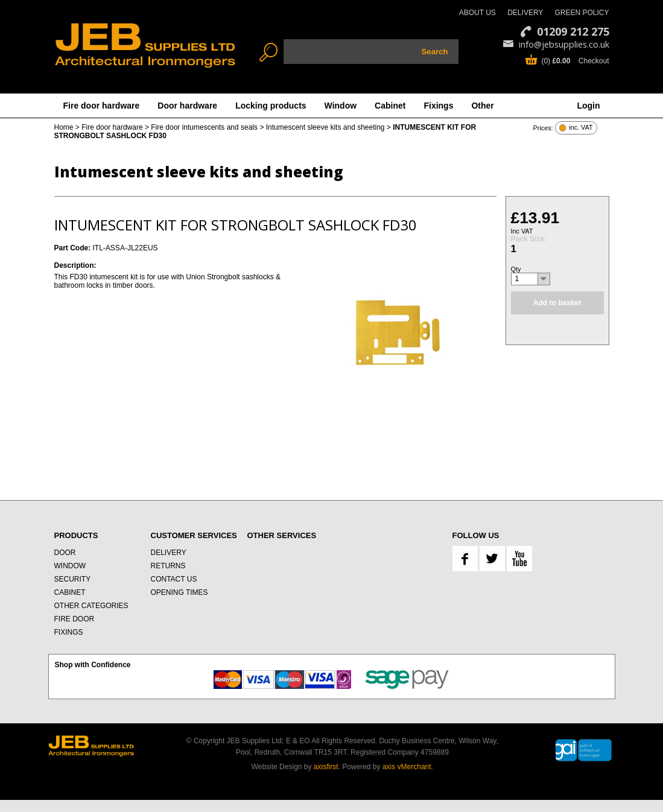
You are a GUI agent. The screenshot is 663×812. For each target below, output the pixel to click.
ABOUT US (477, 13)
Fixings (438, 106)
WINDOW (70, 566)
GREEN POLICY (582, 13)
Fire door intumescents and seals (204, 127)
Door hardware (187, 106)
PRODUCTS (76, 535)
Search (435, 52)
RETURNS (168, 566)
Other (482, 106)
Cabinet (390, 106)
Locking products (271, 106)
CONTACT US (174, 579)
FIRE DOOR (75, 619)
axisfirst (326, 767)
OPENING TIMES (179, 592)
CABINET (70, 592)
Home (64, 127)
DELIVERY (525, 13)
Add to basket (557, 303)
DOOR (65, 553)
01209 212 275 (573, 31)
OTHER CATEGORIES (91, 606)
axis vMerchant (407, 767)
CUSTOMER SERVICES (194, 535)
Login (588, 106)
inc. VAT (581, 128)
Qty (516, 269)
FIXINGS (69, 632)
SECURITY (73, 579)
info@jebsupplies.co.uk (564, 44)
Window (341, 106)
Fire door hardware (102, 106)
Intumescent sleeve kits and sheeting (325, 127)
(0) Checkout (575, 61)
